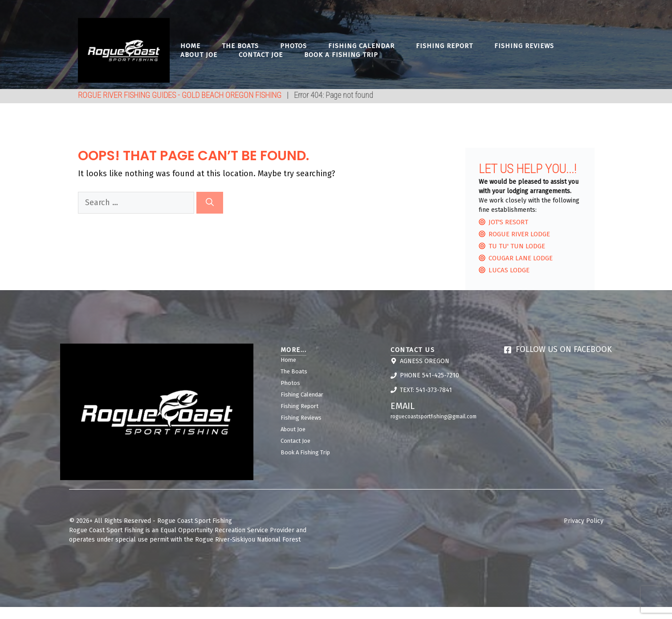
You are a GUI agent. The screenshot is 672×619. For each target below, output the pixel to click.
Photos (293, 46)
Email (403, 406)
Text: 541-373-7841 (426, 390)
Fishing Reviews (524, 46)
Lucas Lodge (509, 270)
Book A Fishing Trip (341, 55)
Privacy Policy (584, 521)
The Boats (240, 46)
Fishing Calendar (361, 46)
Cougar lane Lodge (521, 258)
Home (190, 46)
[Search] (210, 203)
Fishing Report (444, 46)
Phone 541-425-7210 (430, 375)
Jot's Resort (508, 222)
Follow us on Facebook (564, 349)
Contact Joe (261, 55)
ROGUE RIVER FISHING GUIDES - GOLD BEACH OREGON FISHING (180, 95)
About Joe (199, 55)
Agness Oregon (425, 361)
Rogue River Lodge (519, 234)
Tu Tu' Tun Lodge (517, 246)
